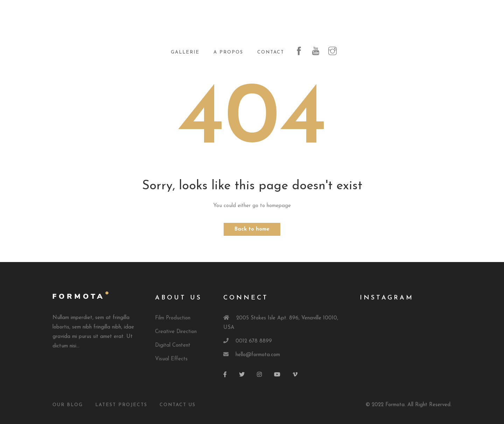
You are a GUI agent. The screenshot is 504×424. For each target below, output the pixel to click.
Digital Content (173, 345)
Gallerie (185, 52)
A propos (228, 52)
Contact (271, 52)
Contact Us (178, 405)
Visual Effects (171, 359)
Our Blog (68, 405)
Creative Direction (176, 332)
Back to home (252, 229)
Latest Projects (121, 405)
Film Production (173, 318)
